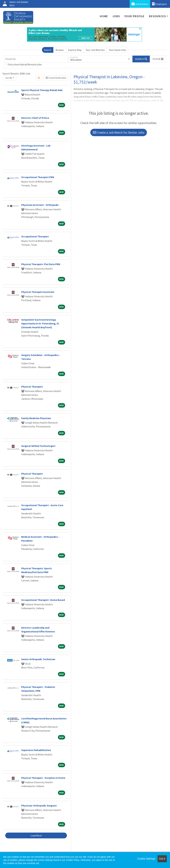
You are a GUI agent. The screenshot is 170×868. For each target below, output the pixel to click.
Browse (60, 50)
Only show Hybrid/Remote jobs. (25, 64)
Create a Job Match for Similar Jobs (119, 132)
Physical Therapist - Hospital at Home (43, 778)
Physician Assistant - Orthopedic (40, 205)
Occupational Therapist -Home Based (43, 600)
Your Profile (134, 16)
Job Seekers (140, 4)
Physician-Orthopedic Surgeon (39, 806)
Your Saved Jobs (118, 50)
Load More (36, 835)
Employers (159, 4)
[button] (158, 59)
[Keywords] (36, 59)
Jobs (116, 16)
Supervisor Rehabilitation (36, 750)
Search (48, 50)
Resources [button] (157, 16)
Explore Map (75, 50)
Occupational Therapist (35, 236)
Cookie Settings (146, 859)
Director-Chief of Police (35, 118)
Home (104, 16)
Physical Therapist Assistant (38, 292)
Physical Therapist (32, 387)
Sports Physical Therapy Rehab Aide (42, 90)
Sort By (9, 78)
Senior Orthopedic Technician (38, 659)
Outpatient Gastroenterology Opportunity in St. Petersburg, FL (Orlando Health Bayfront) (40, 323)
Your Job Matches (95, 50)
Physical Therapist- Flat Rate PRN (41, 264)
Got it (162, 859)
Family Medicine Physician (36, 418)
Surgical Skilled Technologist (38, 446)
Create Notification (56, 78)
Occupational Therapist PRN (38, 177)
